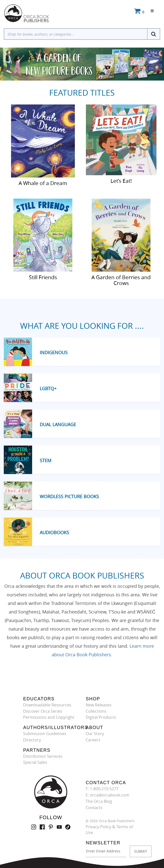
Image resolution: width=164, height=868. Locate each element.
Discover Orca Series (43, 711)
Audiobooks (54, 532)
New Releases (99, 705)
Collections (96, 711)
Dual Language (58, 424)
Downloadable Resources (47, 705)
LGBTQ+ (48, 388)
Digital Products (101, 717)
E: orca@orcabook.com (107, 795)
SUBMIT (141, 851)
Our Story (95, 734)
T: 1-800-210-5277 (102, 789)
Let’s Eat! (121, 180)
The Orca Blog (99, 801)
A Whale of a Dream (43, 183)
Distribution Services (43, 756)
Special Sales (35, 762)
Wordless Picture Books (69, 496)
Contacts (94, 808)
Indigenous (54, 352)
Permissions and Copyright (49, 717)
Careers (93, 740)
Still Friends (43, 277)
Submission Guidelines (45, 734)
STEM (45, 460)
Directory (32, 740)
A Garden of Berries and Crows (121, 280)
